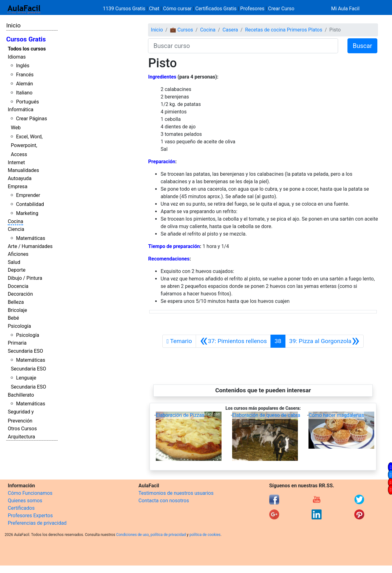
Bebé (13, 318)
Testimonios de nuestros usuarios (176, 493)
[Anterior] (233, 341)
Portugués (27, 102)
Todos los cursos (27, 49)
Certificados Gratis (216, 9)
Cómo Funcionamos (30, 493)
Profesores (252, 9)
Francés (25, 75)
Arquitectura (21, 437)
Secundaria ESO (25, 351)
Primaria (17, 343)
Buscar (362, 46)
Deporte (17, 270)
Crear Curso (281, 9)
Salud (14, 262)
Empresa (18, 186)
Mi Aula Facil (345, 9)
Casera (230, 30)
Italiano (24, 93)
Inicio (13, 25)
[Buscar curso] (243, 46)
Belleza (16, 302)
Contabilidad (30, 204)
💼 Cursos (181, 30)
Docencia (18, 286)
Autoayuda (20, 178)
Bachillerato (21, 395)
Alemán (24, 84)
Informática (21, 110)
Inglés (23, 66)
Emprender (28, 195)
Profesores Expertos (30, 516)
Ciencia (16, 229)
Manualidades (23, 170)
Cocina (15, 221)
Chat (154, 9)
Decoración (20, 294)
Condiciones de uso (133, 535)
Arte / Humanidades (30, 246)
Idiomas (17, 57)
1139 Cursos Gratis (125, 9)
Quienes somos (25, 501)
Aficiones (18, 254)
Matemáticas (31, 238)
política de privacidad (168, 535)
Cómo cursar (177, 9)
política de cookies (205, 535)
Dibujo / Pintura (25, 278)
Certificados (21, 508)
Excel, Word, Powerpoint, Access (27, 146)
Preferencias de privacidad (37, 523)
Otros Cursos (22, 429)
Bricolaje (17, 310)
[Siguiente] (324, 341)
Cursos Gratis (26, 39)
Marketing (27, 213)
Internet (16, 162)
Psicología (19, 326)
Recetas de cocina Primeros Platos (284, 30)
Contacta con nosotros (164, 501)
